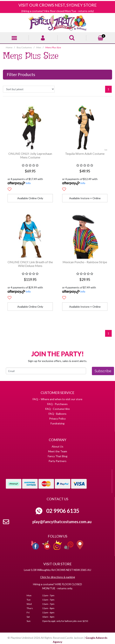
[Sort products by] (29, 89)
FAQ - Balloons (57, 414)
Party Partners (57, 461)
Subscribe (103, 371)
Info (28, 183)
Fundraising (57, 423)
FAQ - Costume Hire (57, 409)
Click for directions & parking (58, 577)
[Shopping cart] (101, 37)
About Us (57, 446)
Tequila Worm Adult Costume (85, 154)
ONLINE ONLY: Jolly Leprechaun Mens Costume (30, 155)
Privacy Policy (57, 419)
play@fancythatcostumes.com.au (62, 522)
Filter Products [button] (21, 74)
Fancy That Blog (58, 456)
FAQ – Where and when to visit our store (57, 399)
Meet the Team (58, 451)
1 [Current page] (108, 89)
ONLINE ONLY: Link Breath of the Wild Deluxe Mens (30, 264)
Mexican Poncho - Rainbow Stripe (85, 262)
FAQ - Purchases (57, 404)
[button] (10, 189)
